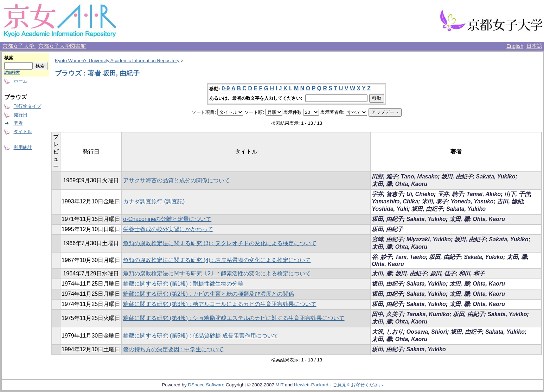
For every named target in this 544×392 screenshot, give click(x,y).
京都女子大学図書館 (62, 46)
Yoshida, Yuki (390, 209)
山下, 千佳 (517, 194)
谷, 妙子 (382, 257)
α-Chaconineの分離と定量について (167, 219)
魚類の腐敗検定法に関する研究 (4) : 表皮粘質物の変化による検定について (217, 260)
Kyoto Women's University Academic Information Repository (117, 61)
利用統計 (23, 147)
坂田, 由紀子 (457, 177)
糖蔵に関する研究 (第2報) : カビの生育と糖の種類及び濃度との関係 (208, 294)
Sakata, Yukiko (496, 177)
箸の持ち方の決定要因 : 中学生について (173, 349)
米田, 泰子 (434, 201)
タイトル (23, 132)
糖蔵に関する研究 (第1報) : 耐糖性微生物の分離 (183, 284)
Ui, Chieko (420, 194)
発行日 (21, 115)
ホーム (21, 81)
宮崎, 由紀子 (387, 239)
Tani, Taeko (411, 257)
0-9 (226, 88)
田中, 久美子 (387, 314)
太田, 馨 (382, 184)
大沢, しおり (387, 332)
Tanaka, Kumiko (428, 314)
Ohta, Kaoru (411, 184)
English (515, 46)
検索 (9, 58)
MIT (280, 385)
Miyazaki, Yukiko (429, 239)
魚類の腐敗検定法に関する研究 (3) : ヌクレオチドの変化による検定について (220, 243)
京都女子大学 (19, 46)
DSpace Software (206, 385)
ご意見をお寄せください (358, 385)
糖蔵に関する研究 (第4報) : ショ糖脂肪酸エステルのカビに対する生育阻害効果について (234, 318)
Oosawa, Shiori (427, 332)
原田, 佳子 (443, 273)
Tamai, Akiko (484, 194)
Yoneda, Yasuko (472, 201)
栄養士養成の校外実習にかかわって (168, 229)
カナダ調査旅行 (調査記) (154, 201)
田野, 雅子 (385, 177)
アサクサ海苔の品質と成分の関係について (177, 180)
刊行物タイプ (27, 106)
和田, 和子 (472, 273)
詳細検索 (12, 72)
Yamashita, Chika (395, 201)
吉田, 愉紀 (510, 201)
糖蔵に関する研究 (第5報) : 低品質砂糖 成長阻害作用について (201, 336)
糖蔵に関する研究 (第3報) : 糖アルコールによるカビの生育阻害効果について (220, 304)
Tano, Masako (419, 177)
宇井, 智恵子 (387, 194)
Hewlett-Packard (311, 385)
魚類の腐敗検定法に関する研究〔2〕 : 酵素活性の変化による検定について (217, 273)
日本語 (534, 46)
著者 (18, 123)
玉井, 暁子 (450, 194)
